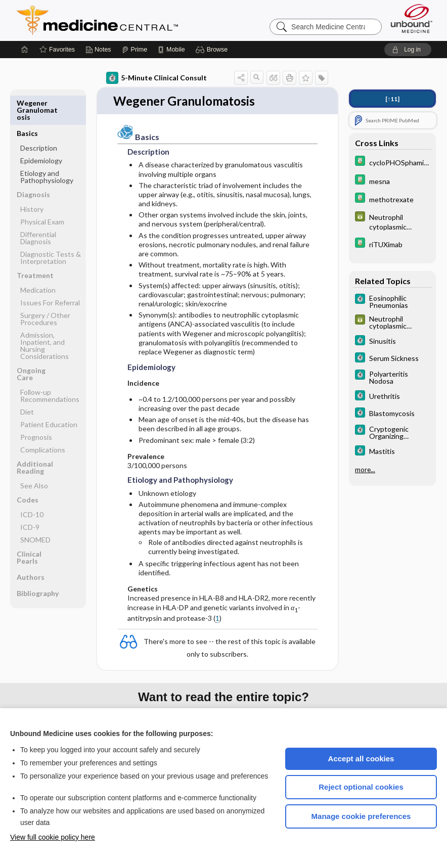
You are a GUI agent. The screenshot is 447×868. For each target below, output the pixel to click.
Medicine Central (142, 20)
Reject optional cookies (361, 787)
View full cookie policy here (53, 837)
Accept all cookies (361, 759)
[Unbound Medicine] (412, 18)
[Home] (25, 50)
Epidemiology (41, 130)
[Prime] (135, 50)
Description (39, 118)
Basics (27, 103)
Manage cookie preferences (361, 816)
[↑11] (392, 99)
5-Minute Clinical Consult (157, 78)
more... (365, 470)
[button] (213, 50)
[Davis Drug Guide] (392, 162)
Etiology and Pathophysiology (47, 146)
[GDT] (392, 221)
